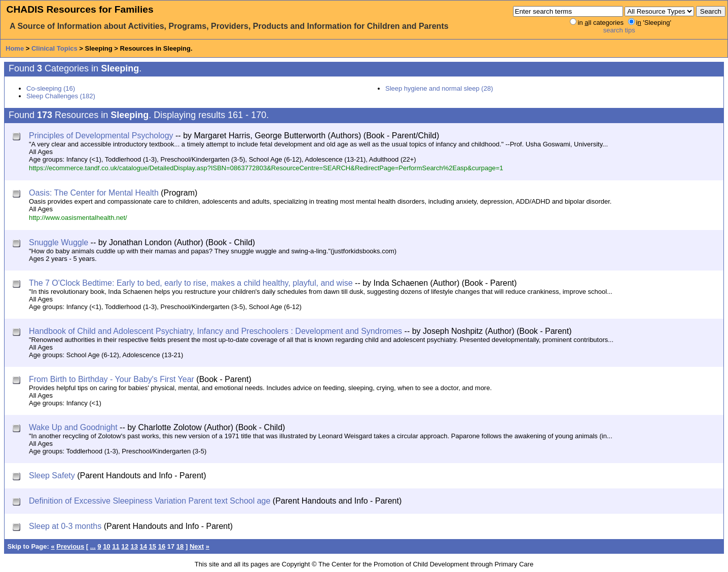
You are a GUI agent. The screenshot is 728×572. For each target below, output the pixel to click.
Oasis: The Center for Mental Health (94, 193)
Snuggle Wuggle (59, 242)
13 (134, 546)
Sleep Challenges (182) (61, 96)
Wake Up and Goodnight (73, 427)
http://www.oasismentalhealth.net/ (78, 218)
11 (116, 546)
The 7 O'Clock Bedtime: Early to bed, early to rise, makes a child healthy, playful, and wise (191, 283)
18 (180, 546)
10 (106, 546)
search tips (619, 30)
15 (153, 546)
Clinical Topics (54, 48)
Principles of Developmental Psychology (101, 136)
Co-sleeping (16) (51, 88)
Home (15, 48)
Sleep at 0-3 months (65, 526)
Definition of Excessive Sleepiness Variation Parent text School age (150, 501)
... (93, 546)
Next (197, 546)
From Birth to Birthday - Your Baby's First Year (112, 379)
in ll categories (601, 23)
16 (162, 546)
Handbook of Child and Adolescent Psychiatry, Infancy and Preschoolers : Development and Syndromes (215, 331)
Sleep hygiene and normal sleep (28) (439, 88)
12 (125, 546)
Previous (70, 546)
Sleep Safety (52, 475)
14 (143, 546)
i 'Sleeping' (654, 23)
